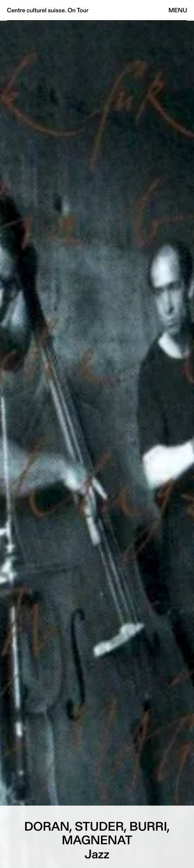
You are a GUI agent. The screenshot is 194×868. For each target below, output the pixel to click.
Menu (178, 10)
